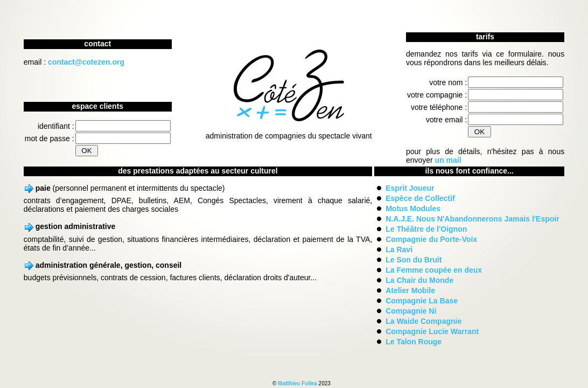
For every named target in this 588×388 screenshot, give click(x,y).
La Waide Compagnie (423, 321)
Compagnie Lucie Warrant (432, 331)
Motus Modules (413, 209)
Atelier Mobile (410, 290)
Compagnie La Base (422, 301)
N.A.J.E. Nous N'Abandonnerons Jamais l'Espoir (472, 219)
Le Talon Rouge (414, 342)
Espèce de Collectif (420, 198)
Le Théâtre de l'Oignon (426, 229)
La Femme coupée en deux (434, 270)
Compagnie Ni (411, 311)
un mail (448, 160)
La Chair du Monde (419, 280)
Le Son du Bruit (414, 260)
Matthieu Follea (297, 383)
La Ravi (399, 250)
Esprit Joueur (410, 188)
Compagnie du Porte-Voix (431, 239)
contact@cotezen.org (86, 62)
